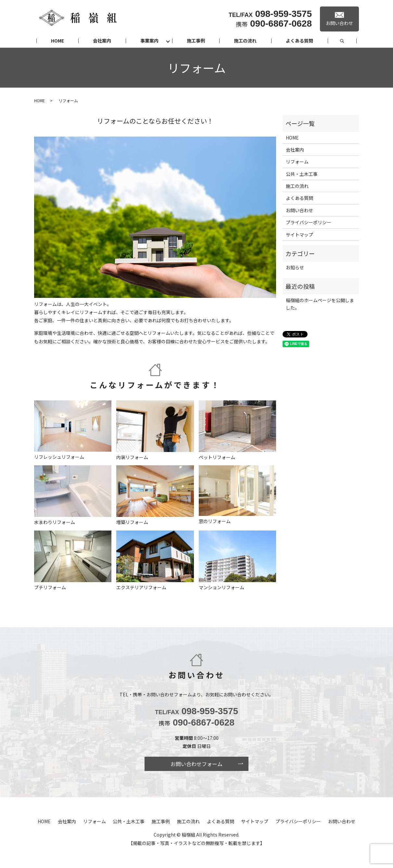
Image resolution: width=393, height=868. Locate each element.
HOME (57, 41)
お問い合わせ (299, 210)
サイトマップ (299, 235)
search (349, 41)
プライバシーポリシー (309, 222)
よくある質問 (299, 41)
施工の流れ (245, 41)
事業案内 (149, 41)
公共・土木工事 (302, 174)
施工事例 (196, 41)
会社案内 (102, 41)
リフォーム (297, 162)
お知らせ (295, 267)
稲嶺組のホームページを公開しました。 (320, 304)
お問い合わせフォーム (196, 764)
